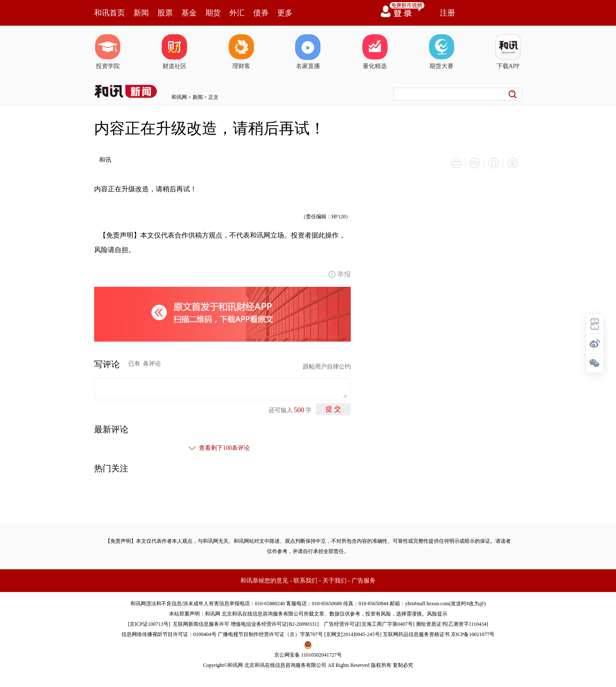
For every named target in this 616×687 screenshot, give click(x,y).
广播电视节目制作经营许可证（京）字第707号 (270, 634)
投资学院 (108, 52)
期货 (213, 13)
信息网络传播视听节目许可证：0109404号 (169, 634)
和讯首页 (110, 13)
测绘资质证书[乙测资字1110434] (452, 624)
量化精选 (375, 52)
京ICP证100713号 (149, 624)
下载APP (508, 52)
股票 (165, 13)
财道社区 (175, 52)
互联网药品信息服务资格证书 (416, 634)
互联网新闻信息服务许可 (201, 624)
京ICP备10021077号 (473, 634)
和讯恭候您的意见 (264, 581)
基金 (189, 13)
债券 (261, 13)
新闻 (141, 13)
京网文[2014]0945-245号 (353, 634)
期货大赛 (441, 52)
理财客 (241, 52)
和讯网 (179, 97)
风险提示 (437, 614)
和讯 (105, 160)
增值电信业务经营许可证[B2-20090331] (275, 624)
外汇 (237, 13)
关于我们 (335, 581)
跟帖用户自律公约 (327, 367)
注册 (447, 13)
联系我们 (305, 581)
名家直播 (308, 52)
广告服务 (364, 581)
